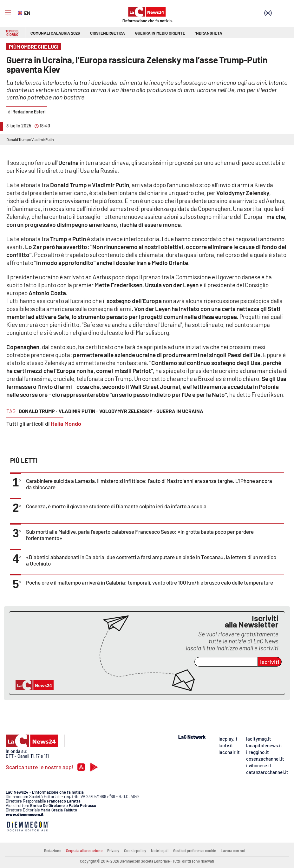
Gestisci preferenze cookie (195, 851)
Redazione (53, 851)
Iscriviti (270, 662)
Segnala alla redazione (84, 851)
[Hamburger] (8, 13)
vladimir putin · (78, 411)
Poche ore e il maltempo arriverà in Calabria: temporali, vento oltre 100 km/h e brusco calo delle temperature (150, 582)
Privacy (113, 851)
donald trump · (38, 411)
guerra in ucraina (180, 411)
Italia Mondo (66, 424)
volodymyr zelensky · (127, 411)
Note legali (160, 851)
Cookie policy (135, 851)
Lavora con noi (233, 851)
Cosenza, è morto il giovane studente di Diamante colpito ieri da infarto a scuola (116, 506)
